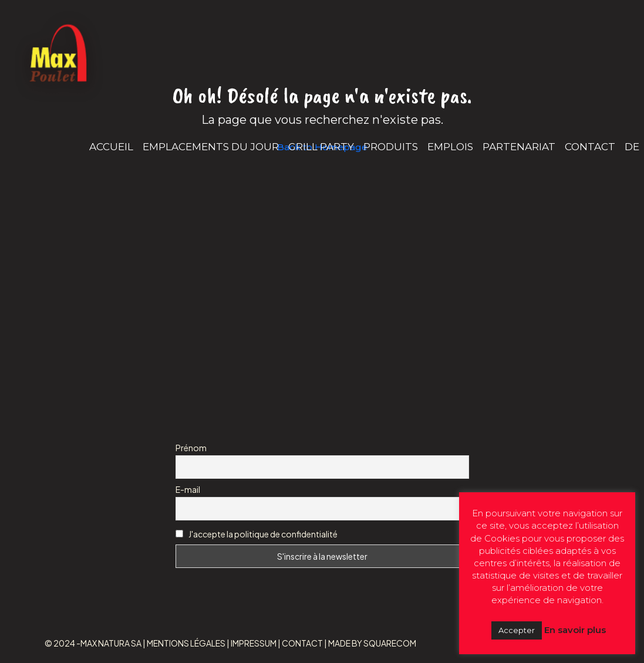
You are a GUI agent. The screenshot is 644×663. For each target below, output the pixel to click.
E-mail (188, 489)
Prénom (191, 448)
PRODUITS (391, 147)
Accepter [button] (517, 630)
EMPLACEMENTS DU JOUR (211, 147)
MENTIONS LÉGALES (186, 643)
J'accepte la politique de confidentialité (263, 534)
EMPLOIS (450, 147)
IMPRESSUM (254, 643)
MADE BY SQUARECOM (372, 643)
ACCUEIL (111, 147)
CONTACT (590, 147)
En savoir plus (575, 630)
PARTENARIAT (519, 147)
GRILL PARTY (321, 147)
